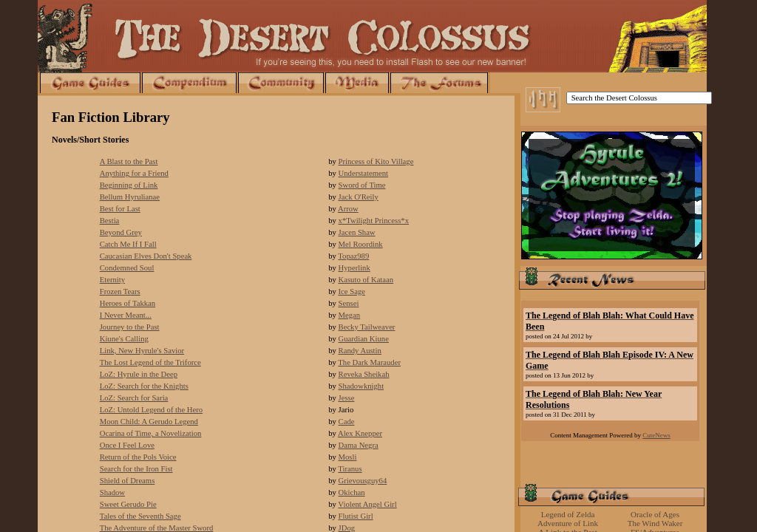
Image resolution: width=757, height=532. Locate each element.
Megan (350, 315)
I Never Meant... (126, 315)
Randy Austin (360, 351)
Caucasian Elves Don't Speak (146, 256)
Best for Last (120, 209)
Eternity (112, 280)
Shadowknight (361, 386)
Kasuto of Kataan (366, 280)
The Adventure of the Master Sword (157, 528)
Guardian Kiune (364, 339)
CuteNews (656, 435)
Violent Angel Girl (367, 504)
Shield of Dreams (128, 481)
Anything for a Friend (134, 173)
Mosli (348, 457)
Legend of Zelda (568, 514)
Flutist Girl (356, 516)
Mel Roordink (361, 244)
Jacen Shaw (357, 232)
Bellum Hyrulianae (130, 197)
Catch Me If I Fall (128, 244)
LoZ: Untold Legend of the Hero (151, 410)
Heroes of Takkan (128, 303)
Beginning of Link (129, 185)
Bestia (110, 221)
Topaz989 (353, 256)
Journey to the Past (130, 327)
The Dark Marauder (369, 362)
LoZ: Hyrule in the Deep (139, 374)
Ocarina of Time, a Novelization (151, 433)
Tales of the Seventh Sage (140, 516)
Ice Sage (352, 291)
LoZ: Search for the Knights (144, 386)
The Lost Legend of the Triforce (150, 362)
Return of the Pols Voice (138, 457)
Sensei (349, 303)
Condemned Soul (127, 268)
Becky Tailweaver (367, 327)
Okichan (352, 492)
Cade (347, 422)
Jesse (347, 398)
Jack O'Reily (359, 197)
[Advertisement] (611, 460)
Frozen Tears (120, 291)
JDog (347, 528)
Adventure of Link (568, 523)
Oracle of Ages (655, 514)
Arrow (348, 209)
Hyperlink (354, 268)
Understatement (363, 173)
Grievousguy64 (363, 481)
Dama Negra (359, 445)
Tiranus (350, 469)
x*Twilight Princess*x (374, 221)
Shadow (112, 492)
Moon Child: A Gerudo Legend (149, 422)
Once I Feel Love (127, 445)
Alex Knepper (360, 433)
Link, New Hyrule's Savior (142, 351)
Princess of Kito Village (376, 161)
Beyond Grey (121, 232)
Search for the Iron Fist (136, 469)
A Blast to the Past (129, 161)
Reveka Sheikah (364, 374)
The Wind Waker (655, 523)
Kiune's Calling (124, 339)
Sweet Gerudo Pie (128, 504)
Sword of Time (362, 185)
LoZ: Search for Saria (134, 398)
